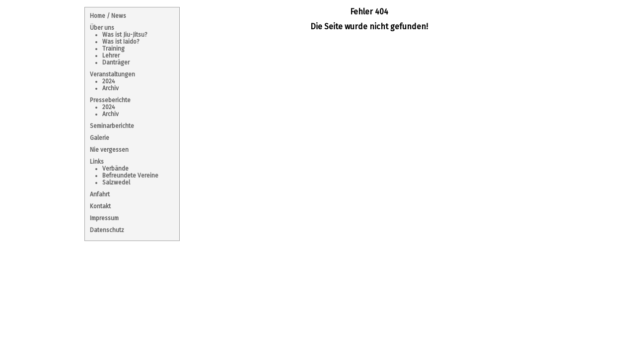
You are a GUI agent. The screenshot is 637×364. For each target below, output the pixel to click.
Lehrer (111, 56)
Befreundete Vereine (130, 176)
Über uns (102, 28)
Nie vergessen (109, 150)
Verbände (115, 169)
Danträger (116, 62)
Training (113, 49)
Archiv (110, 88)
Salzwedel (116, 182)
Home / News (108, 16)
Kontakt (100, 206)
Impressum (104, 218)
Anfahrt (100, 194)
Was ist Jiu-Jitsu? (125, 35)
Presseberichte (110, 100)
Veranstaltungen (112, 74)
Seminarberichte (112, 126)
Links (97, 162)
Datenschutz (107, 230)
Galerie (100, 138)
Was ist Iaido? (121, 42)
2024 (108, 81)
